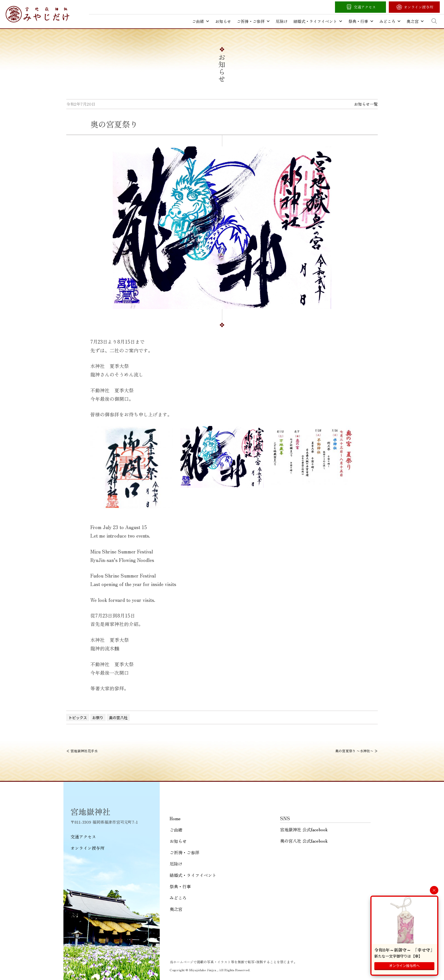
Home (175, 818)
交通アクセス (365, 7)
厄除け (282, 21)
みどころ (390, 21)
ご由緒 (201, 21)
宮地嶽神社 (38, 14)
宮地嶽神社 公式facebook (304, 829)
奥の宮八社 (118, 718)
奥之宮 (415, 21)
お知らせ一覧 (366, 104)
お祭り (98, 718)
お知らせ (223, 21)
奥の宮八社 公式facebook (304, 841)
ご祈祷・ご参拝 (253, 21)
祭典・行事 (361, 21)
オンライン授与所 (419, 7)
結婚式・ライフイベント (318, 21)
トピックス (78, 718)
